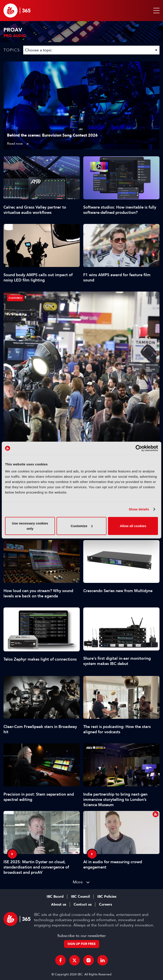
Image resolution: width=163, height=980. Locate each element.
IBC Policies (107, 897)
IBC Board (55, 897)
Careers (105, 904)
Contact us (83, 904)
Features (15, 298)
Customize (82, 526)
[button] (156, 11)
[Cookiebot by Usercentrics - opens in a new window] (139, 448)
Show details (139, 509)
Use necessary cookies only (30, 526)
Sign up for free (82, 944)
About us (59, 904)
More (78, 882)
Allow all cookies (133, 526)
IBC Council (80, 897)
